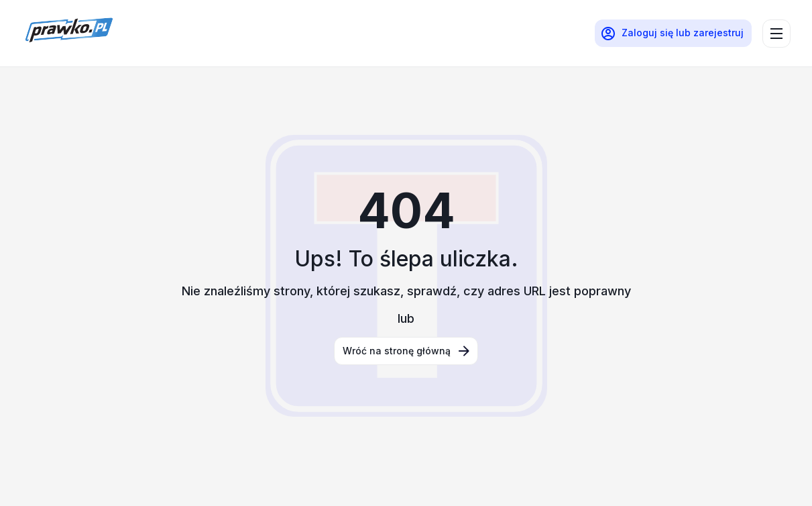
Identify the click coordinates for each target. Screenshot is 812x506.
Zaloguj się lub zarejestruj (672, 34)
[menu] (776, 34)
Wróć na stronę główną (407, 351)
